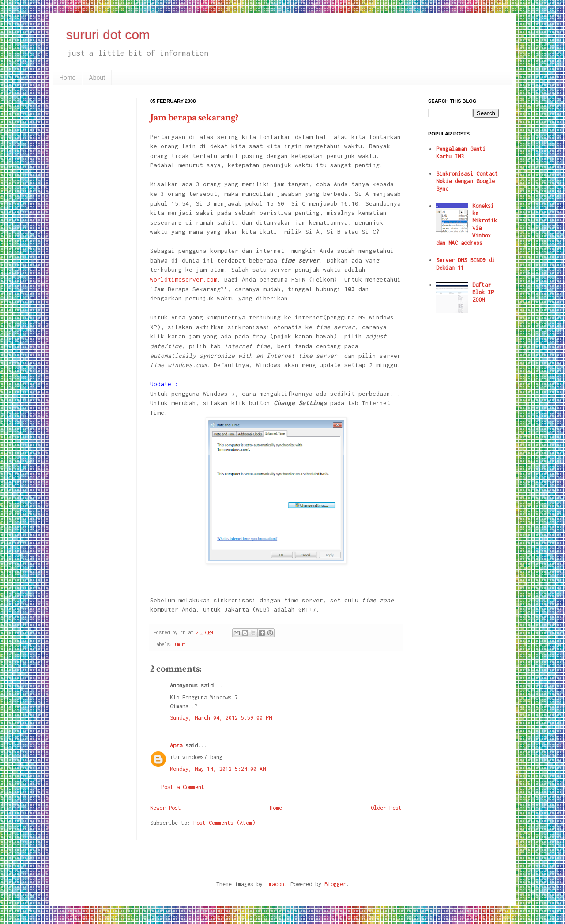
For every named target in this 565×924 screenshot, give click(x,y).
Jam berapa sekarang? (194, 118)
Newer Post (166, 808)
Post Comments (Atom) (224, 823)
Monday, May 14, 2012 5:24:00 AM (218, 769)
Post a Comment (183, 787)
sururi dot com (108, 35)
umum (180, 644)
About (97, 78)
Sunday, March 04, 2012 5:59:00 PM (221, 718)
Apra (176, 746)
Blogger (335, 884)
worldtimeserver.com (184, 279)
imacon (275, 884)
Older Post (386, 808)
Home (67, 78)
